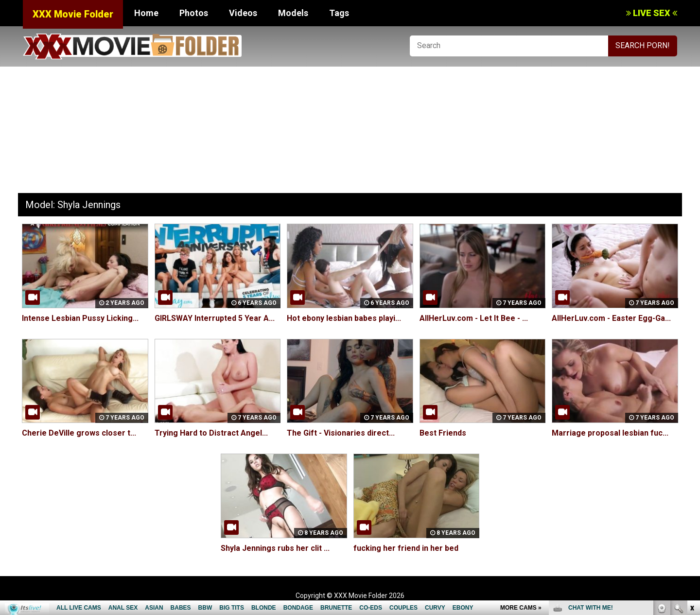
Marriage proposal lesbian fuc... (610, 433)
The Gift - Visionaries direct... (341, 433)
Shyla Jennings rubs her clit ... (275, 548)
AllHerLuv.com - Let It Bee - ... (474, 318)
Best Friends (443, 433)
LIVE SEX (652, 13)
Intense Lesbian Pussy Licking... (80, 318)
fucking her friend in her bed (406, 548)
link (691, 463)
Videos (243, 13)
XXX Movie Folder (73, 14)
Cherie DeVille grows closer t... (79, 433)
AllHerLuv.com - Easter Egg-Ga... (611, 318)
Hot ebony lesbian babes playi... (344, 318)
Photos (194, 13)
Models (293, 13)
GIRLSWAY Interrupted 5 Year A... (215, 318)
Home (146, 13)
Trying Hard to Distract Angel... (211, 433)
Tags (339, 13)
